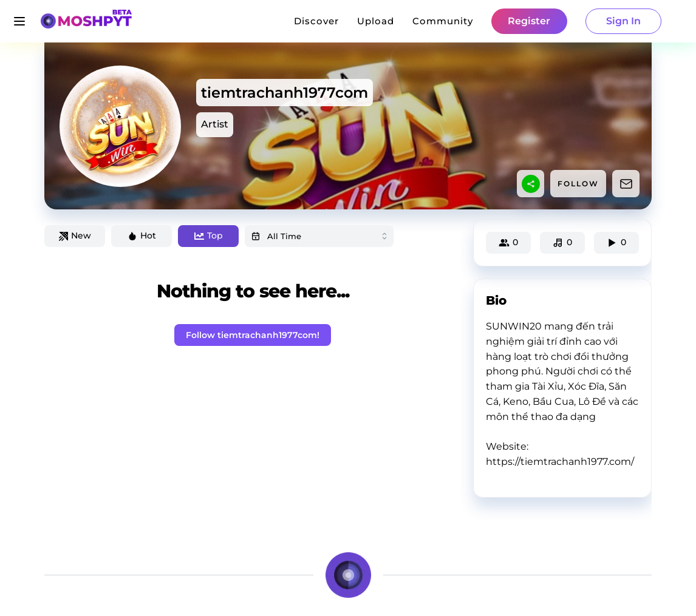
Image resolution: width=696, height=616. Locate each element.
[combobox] (319, 236)
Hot (142, 235)
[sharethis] (531, 184)
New (75, 235)
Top (209, 235)
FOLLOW (578, 184)
